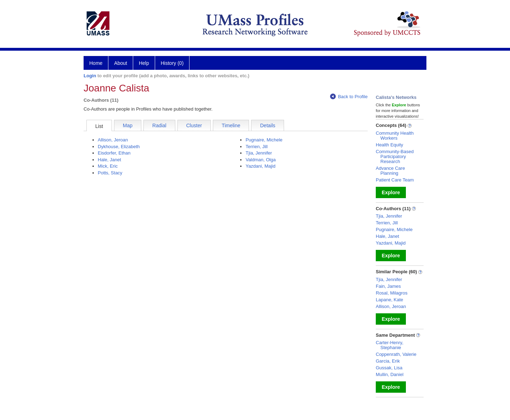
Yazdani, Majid (260, 166)
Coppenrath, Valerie (396, 354)
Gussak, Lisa (389, 368)
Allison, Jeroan (113, 140)
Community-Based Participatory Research (395, 156)
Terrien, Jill (256, 147)
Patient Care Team (395, 180)
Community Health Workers (395, 136)
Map (128, 125)
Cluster (194, 125)
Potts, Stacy (110, 173)
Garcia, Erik (388, 361)
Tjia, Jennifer (259, 153)
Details (268, 125)
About (121, 63)
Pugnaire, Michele (264, 140)
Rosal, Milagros (392, 293)
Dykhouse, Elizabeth (119, 147)
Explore (391, 192)
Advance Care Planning (390, 171)
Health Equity (389, 145)
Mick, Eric (108, 166)
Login (90, 76)
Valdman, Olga (260, 160)
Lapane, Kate (389, 300)
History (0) (172, 63)
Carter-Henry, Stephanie (390, 345)
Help (144, 63)
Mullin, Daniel (390, 374)
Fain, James (388, 286)
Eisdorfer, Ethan (114, 153)
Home (96, 63)
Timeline (231, 125)
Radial (159, 125)
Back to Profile (349, 97)
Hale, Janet (109, 160)
